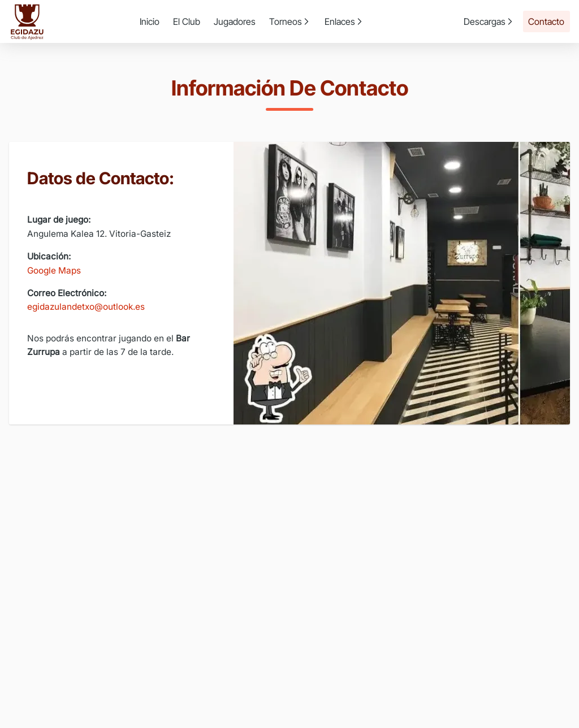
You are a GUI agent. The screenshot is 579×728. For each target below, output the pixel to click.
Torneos (290, 21)
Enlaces (344, 21)
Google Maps (54, 270)
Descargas (489, 21)
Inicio (150, 21)
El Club (187, 21)
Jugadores (235, 21)
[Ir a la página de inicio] (27, 21)
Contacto (546, 21)
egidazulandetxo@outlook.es (86, 307)
